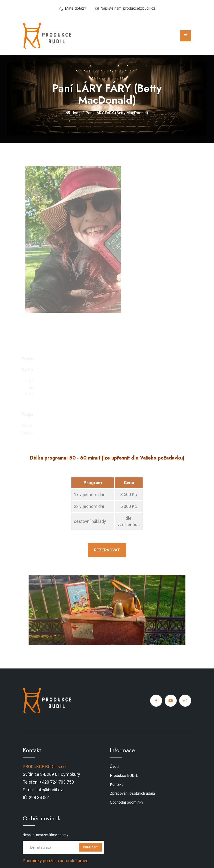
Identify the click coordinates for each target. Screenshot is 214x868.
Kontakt (116, 784)
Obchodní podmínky (127, 802)
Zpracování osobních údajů (132, 793)
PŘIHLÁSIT (91, 847)
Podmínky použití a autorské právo (56, 861)
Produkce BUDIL (124, 775)
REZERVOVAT (107, 550)
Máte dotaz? (76, 8)
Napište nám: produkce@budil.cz (128, 8)
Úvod (73, 113)
